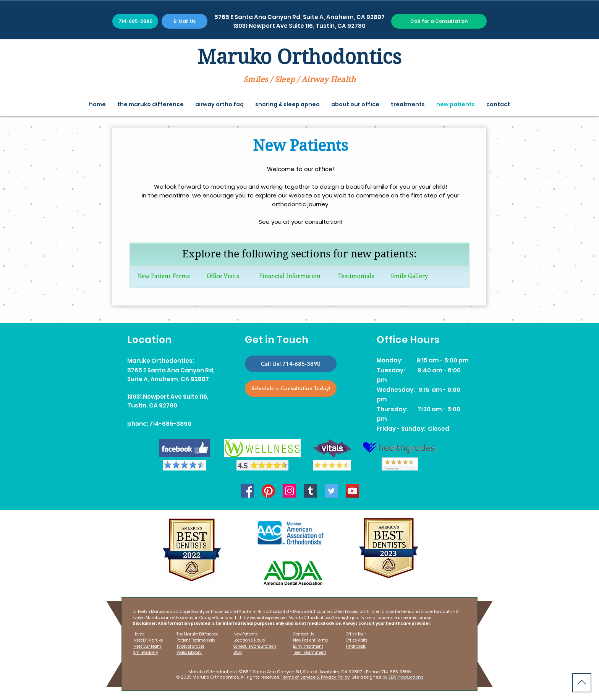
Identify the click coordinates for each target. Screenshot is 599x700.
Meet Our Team (147, 646)
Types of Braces (190, 646)
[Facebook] (247, 491)
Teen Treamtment (310, 652)
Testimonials (356, 276)
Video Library (189, 652)
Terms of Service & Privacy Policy (315, 677)
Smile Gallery (409, 276)
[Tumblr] (310, 491)
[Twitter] (331, 491)
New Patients (245, 634)
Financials (356, 646)
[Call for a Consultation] (439, 21)
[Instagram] (289, 491)
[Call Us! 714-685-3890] (291, 364)
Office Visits (223, 276)
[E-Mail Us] (185, 21)
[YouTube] (352, 491)
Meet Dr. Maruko (148, 640)
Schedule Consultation (255, 646)
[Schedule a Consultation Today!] (291, 389)
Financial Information (290, 276)
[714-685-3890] (135, 21)
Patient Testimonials (196, 640)
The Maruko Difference (197, 634)
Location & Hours (249, 640)
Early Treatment (308, 646)
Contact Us (303, 634)
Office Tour (356, 634)
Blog (238, 652)
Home (139, 634)
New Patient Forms (164, 276)
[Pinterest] (268, 491)
